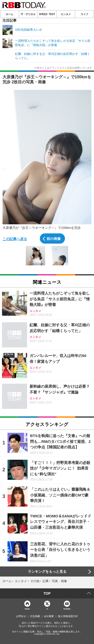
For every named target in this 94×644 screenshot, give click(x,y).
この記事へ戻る (15, 239)
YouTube (67, 609)
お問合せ (21, 616)
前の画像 (54, 238)
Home (27, 609)
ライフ (84, 14)
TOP (47, 593)
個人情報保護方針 (68, 616)
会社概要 (49, 616)
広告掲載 (35, 616)
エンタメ (66, 14)
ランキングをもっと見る (47, 571)
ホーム (10, 14)
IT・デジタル (28, 14)
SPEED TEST (47, 14)
